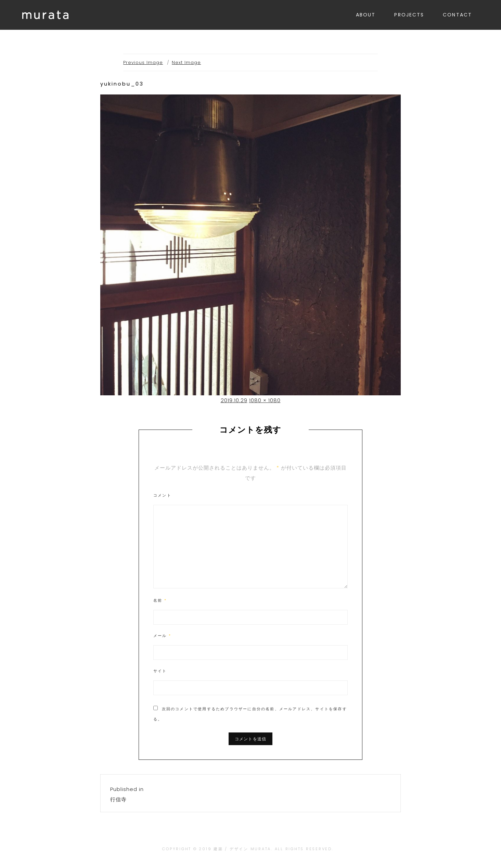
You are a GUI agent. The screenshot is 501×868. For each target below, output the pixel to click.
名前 (160, 600)
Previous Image (143, 62)
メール (162, 636)
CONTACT (457, 15)
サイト (160, 671)
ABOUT (366, 15)
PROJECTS (409, 15)
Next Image (186, 62)
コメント (162, 495)
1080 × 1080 (265, 400)
